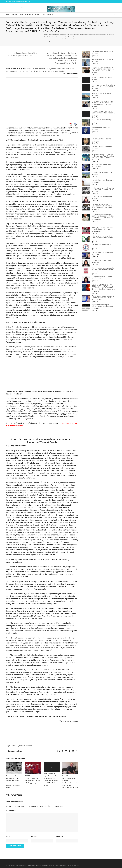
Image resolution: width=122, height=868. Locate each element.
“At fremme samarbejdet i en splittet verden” (103, 253)
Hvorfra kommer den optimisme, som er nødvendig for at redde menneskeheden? (103, 180)
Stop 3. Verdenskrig (33, 71)
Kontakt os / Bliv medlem (32, 15)
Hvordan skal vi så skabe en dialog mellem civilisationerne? (103, 60)
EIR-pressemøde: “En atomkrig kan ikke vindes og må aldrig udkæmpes (103, 277)
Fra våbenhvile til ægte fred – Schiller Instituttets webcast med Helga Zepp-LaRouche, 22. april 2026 (103, 112)
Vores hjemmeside (12, 15)
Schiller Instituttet (48, 35)
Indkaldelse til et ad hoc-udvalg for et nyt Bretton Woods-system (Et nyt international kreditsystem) (103, 189)
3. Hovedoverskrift (37, 69)
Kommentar (11, 811)
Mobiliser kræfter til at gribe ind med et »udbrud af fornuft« (103, 120)
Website (59, 837)
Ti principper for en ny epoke (103, 165)
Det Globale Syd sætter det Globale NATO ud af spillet (103, 172)
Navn (8, 837)
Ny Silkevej (21, 746)
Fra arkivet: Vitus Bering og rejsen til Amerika (103, 139)
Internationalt (68, 69)
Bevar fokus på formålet (102, 245)
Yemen (29, 746)
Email (34, 837)
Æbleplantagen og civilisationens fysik (103, 77)
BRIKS (59, 69)
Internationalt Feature (15, 71)
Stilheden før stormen (101, 128)
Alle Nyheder (51, 69)
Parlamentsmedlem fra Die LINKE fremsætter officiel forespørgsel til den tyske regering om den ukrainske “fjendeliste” (103, 305)
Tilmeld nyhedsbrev (48, 15)
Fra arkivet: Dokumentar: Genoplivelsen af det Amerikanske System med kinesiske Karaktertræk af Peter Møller (103, 147)
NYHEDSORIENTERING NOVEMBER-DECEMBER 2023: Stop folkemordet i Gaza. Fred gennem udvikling (103, 229)
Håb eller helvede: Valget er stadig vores (103, 94)
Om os (21, 15)
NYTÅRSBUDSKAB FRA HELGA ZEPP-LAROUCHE (103, 260)
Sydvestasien (47, 71)
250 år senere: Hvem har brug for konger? (103, 52)
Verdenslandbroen (60, 71)
